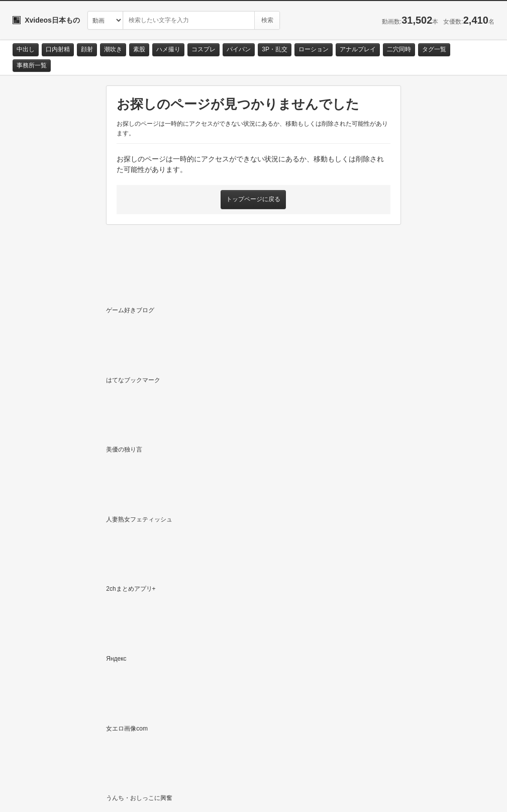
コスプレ (204, 49)
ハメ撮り (168, 49)
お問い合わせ (39, 795)
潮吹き (113, 49)
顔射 (87, 49)
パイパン (239, 49)
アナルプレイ (358, 49)
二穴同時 (399, 49)
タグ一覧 (434, 49)
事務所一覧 (32, 65)
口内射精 (58, 49)
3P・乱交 (275, 49)
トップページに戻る (253, 199)
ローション (314, 49)
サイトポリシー (88, 795)
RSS (126, 795)
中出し (26, 49)
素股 (139, 49)
